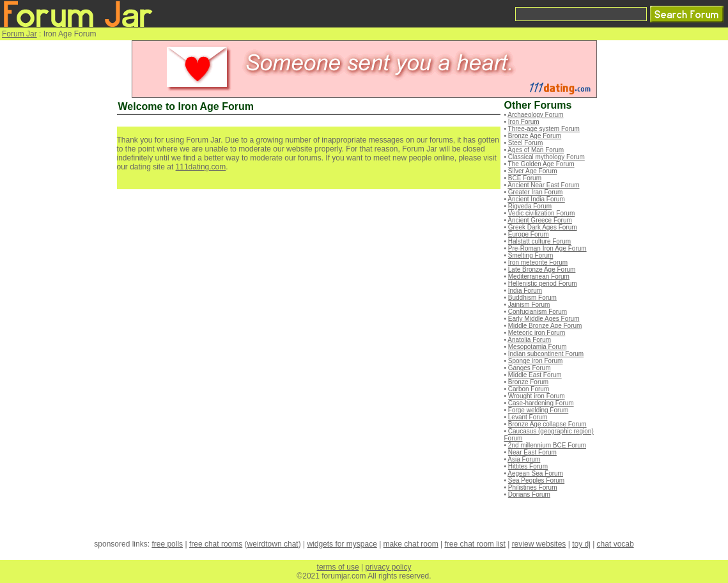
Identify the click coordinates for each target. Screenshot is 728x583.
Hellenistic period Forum (543, 284)
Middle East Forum (535, 375)
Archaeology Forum (535, 115)
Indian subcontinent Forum (546, 354)
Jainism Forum (529, 305)
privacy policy (388, 567)
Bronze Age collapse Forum (547, 424)
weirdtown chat (273, 544)
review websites (539, 544)
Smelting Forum (531, 255)
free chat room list (475, 544)
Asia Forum (524, 459)
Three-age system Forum (544, 129)
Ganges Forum (530, 368)
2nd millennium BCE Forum (547, 445)
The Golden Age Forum (541, 164)
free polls (167, 544)
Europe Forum (529, 234)
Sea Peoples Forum (536, 480)
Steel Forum (525, 143)
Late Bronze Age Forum (542, 269)
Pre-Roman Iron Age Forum (547, 248)
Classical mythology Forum (546, 157)
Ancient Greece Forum (540, 220)
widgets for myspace (342, 544)
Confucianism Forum (538, 312)
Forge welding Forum (538, 410)
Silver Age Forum (533, 171)
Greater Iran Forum (536, 192)
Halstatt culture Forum (539, 241)
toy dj (581, 544)
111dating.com (201, 167)
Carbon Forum (529, 389)
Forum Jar (19, 34)
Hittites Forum (528, 466)
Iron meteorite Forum (538, 262)
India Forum (525, 291)
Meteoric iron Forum (537, 333)
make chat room (411, 544)
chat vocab (616, 544)
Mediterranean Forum (539, 276)
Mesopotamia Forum (538, 347)
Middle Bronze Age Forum (545, 326)
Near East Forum (532, 452)
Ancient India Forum (536, 199)
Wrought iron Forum (537, 396)
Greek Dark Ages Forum (543, 227)
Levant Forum (528, 417)
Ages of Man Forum (536, 150)
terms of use (338, 567)
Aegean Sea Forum (535, 473)
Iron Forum (524, 122)
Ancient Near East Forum (543, 185)
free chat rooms (216, 544)
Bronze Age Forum (535, 136)
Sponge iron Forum (536, 361)
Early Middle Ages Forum (544, 319)
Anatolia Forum (529, 340)
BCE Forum (525, 178)
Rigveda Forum (530, 206)
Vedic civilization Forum (541, 213)
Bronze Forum (528, 382)
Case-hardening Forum (541, 403)
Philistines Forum (533, 487)
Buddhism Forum (532, 298)
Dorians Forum (529, 494)
